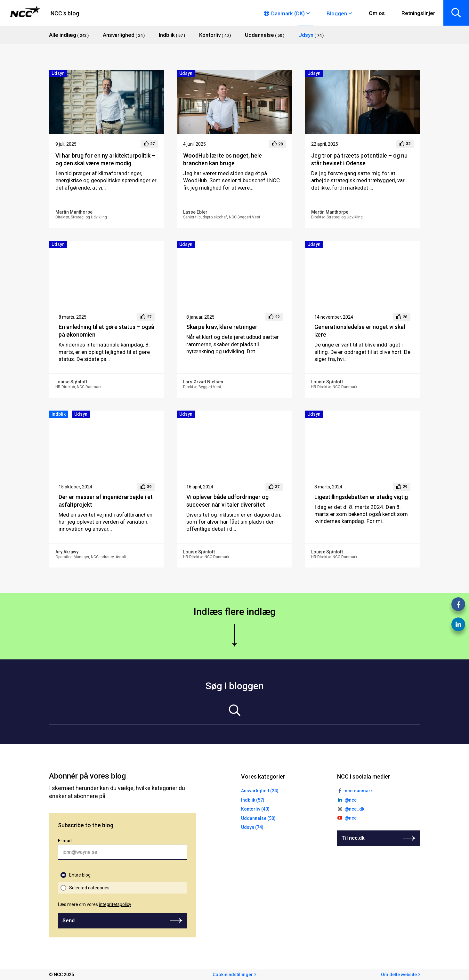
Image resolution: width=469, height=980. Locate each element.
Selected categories (89, 888)
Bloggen (337, 13)
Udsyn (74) (252, 827)
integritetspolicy (115, 904)
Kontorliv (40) (255, 809)
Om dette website (399, 975)
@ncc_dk (355, 809)
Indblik (59, 414)
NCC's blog (65, 13)
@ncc (351, 800)
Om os (377, 13)
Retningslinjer (418, 13)
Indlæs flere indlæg (235, 612)
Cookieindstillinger (233, 975)
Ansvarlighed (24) (260, 791)
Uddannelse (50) (258, 818)
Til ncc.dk (353, 838)
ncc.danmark (359, 791)
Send (69, 921)
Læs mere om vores (95, 904)
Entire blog (80, 875)
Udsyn (58, 73)
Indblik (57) (253, 800)
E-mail (65, 841)
